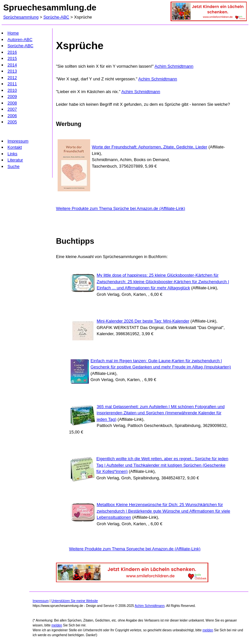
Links (12, 154)
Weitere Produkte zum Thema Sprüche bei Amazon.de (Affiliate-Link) (121, 208)
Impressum (18, 141)
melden (57, 625)
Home (13, 33)
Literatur (15, 160)
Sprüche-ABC (56, 17)
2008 (12, 103)
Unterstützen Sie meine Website (75, 601)
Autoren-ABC (20, 40)
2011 (12, 84)
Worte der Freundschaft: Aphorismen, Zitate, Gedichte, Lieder (150, 147)
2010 (12, 90)
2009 (12, 96)
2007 (12, 109)
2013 (12, 71)
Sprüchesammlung (21, 17)
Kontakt (15, 147)
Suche (14, 166)
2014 (12, 65)
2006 (12, 116)
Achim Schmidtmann (174, 66)
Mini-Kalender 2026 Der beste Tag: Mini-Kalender (143, 321)
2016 (12, 52)
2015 (12, 58)
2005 (12, 122)
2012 (12, 78)
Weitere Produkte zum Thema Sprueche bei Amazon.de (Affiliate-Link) (135, 549)
